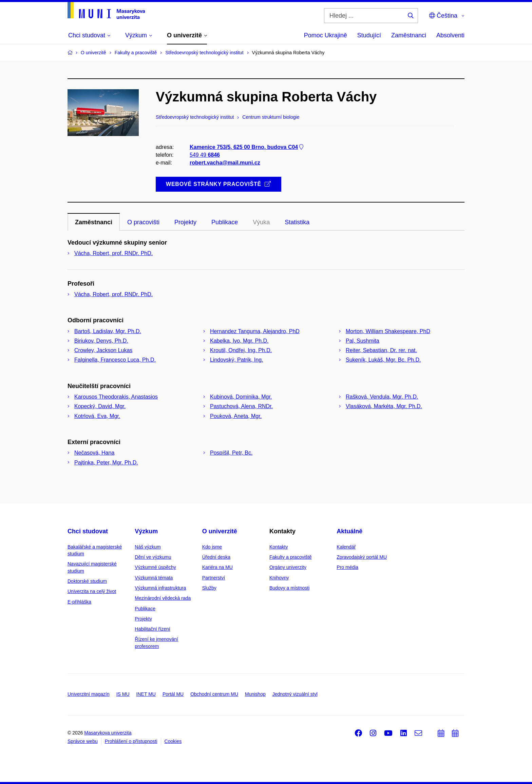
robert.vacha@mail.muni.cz (225, 163)
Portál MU (173, 694)
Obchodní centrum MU (214, 694)
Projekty (143, 619)
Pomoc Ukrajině (326, 35)
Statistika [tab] (297, 222)
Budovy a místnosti (289, 588)
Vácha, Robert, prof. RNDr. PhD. (113, 253)
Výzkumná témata (154, 578)
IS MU (123, 694)
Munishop (255, 694)
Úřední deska (216, 557)
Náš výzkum (148, 547)
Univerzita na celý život (92, 591)
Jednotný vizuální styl (295, 694)
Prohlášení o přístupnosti (131, 741)
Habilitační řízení (152, 629)
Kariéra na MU (217, 567)
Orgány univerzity (288, 567)
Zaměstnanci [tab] (94, 222)
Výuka (261, 222)
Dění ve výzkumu (153, 557)
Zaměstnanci (409, 35)
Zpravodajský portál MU (362, 557)
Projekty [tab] (185, 222)
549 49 (205, 155)
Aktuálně (349, 531)
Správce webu (83, 741)
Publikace (145, 609)
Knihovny (279, 578)
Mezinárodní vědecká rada (163, 598)
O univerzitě (220, 531)
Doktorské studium (87, 581)
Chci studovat (88, 531)
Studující (369, 35)
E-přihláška (79, 602)
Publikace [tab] (225, 222)
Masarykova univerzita (108, 733)
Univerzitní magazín (89, 694)
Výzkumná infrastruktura (160, 588)
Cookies (173, 741)
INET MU (146, 694)
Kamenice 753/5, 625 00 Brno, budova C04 (247, 147)
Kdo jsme (212, 547)
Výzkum (146, 531)
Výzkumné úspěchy (155, 567)
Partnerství (214, 578)
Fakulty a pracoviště (291, 557)
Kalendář (346, 547)
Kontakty (279, 547)
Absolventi (450, 35)
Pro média (347, 567)
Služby (209, 588)
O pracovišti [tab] (143, 222)
